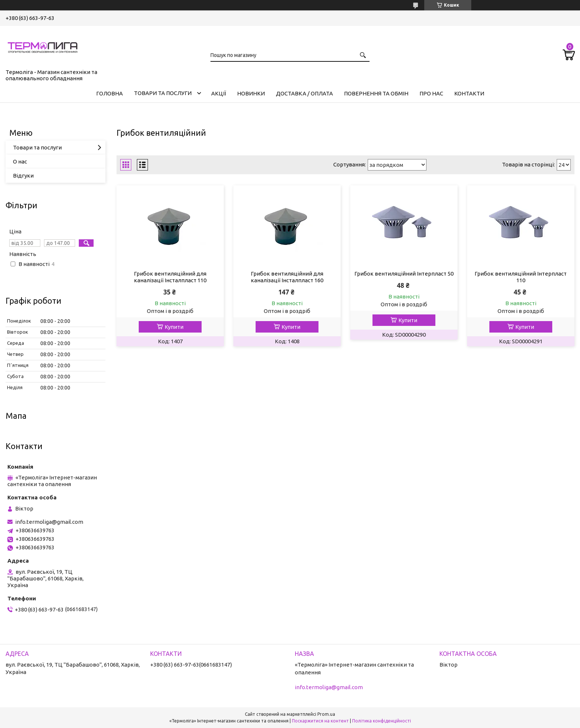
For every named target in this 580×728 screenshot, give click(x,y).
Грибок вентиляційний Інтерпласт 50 (404, 274)
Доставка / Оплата (304, 93)
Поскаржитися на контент (320, 721)
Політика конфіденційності (382, 721)
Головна (109, 93)
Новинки (251, 93)
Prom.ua (326, 714)
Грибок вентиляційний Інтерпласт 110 (521, 277)
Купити (174, 327)
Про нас (431, 93)
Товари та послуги (163, 93)
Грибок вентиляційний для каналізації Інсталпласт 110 (170, 277)
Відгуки (23, 176)
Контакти (469, 93)
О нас (20, 161)
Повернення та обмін (376, 93)
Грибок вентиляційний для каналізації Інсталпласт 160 (287, 277)
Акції (219, 93)
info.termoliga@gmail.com (49, 522)
